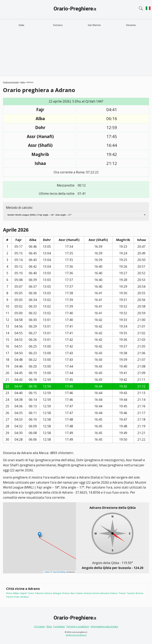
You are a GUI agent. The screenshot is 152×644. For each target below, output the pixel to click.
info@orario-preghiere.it (76, 635)
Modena (24, 597)
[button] (40, 535)
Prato (17, 597)
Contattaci (59, 627)
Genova (48, 593)
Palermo (39, 593)
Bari (72, 593)
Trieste (122, 593)
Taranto (131, 593)
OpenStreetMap (59, 572)
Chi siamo (40, 627)
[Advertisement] (76, 53)
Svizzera (58, 25)
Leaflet (47, 572)
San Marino (94, 25)
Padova (114, 593)
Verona (96, 593)
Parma (9, 597)
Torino (31, 593)
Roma (9, 593)
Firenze (66, 593)
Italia (21, 25)
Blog (49, 627)
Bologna (57, 593)
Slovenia (131, 25)
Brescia (139, 593)
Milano (16, 593)
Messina (105, 593)
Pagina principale (11, 82)
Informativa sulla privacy (104, 627)
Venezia (88, 593)
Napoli (23, 593)
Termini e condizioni (78, 627)
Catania (79, 593)
